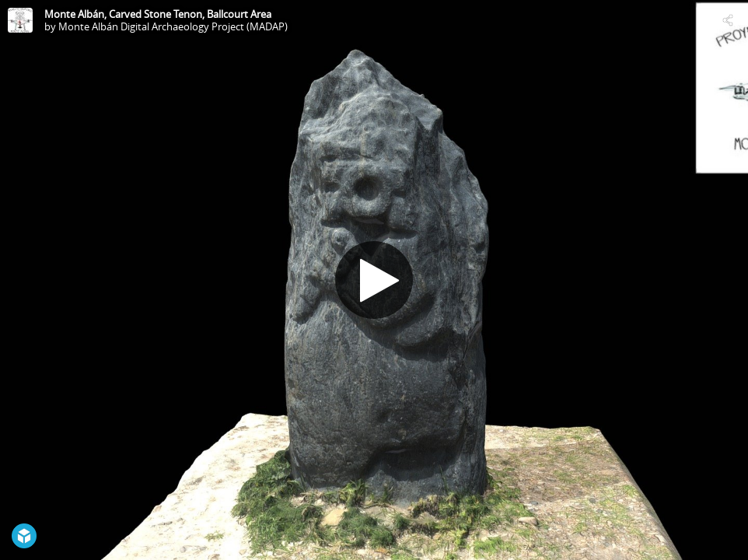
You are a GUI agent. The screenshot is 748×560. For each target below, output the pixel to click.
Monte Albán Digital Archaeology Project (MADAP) (173, 26)
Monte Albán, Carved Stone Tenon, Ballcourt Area (158, 14)
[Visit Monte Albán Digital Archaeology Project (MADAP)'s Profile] (20, 20)
